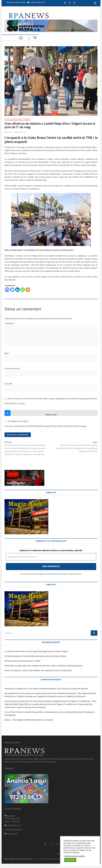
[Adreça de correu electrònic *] (51, 451)
